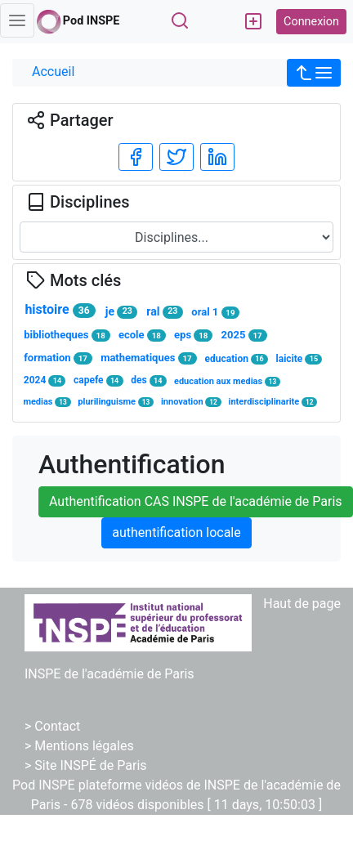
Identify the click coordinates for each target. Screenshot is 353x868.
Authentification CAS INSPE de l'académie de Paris (196, 501)
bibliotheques (67, 335)
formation (58, 358)
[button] (314, 73)
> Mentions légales (79, 746)
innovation (191, 402)
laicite (299, 359)
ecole (142, 335)
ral (164, 312)
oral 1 (215, 312)
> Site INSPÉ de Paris (86, 765)
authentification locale (176, 532)
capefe (98, 380)
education (237, 359)
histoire (60, 310)
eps (193, 335)
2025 (244, 335)
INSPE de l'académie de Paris (109, 674)
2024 (45, 380)
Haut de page (302, 604)
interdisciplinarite (273, 402)
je (121, 312)
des (149, 380)
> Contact (52, 726)
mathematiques (148, 358)
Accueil (53, 72)
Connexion (311, 22)
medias (47, 402)
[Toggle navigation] (17, 20)
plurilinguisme (116, 402)
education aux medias (227, 381)
